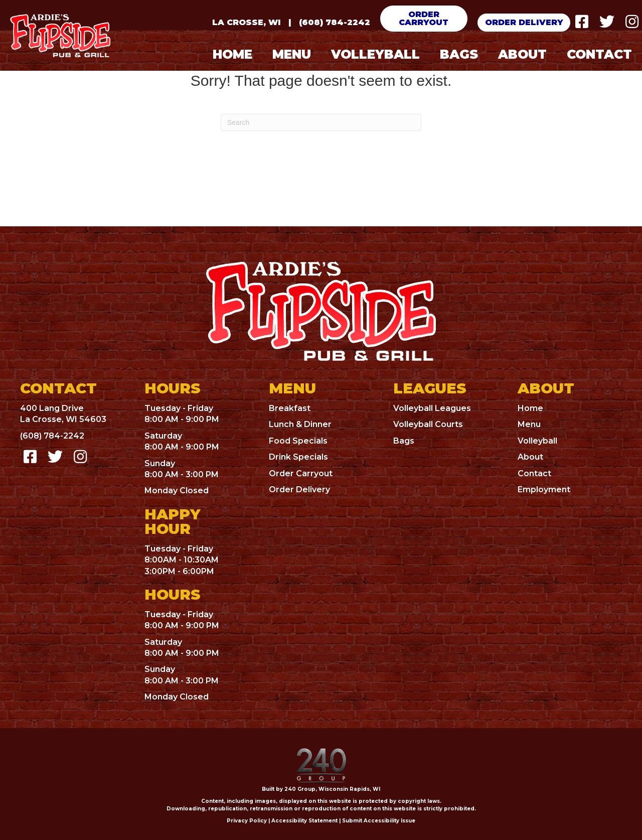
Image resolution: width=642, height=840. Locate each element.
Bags (404, 441)
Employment (544, 489)
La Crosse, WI (247, 22)
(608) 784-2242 (335, 22)
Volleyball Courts (428, 424)
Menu (529, 424)
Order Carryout (301, 473)
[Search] (321, 122)
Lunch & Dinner (300, 424)
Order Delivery (299, 489)
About (530, 457)
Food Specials (298, 441)
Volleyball (537, 441)
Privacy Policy (247, 821)
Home (530, 408)
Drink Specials (298, 457)
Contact (534, 473)
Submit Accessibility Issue (379, 821)
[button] (424, 19)
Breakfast (290, 408)
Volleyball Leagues (432, 408)
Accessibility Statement (304, 821)
